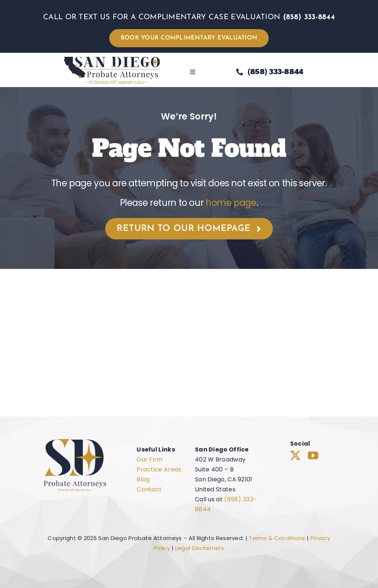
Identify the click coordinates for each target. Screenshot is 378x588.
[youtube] (313, 456)
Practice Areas (159, 469)
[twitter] (295, 456)
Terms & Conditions (277, 538)
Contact (149, 489)
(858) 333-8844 (309, 17)
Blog (143, 479)
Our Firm (150, 459)
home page (231, 203)
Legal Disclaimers (200, 548)
